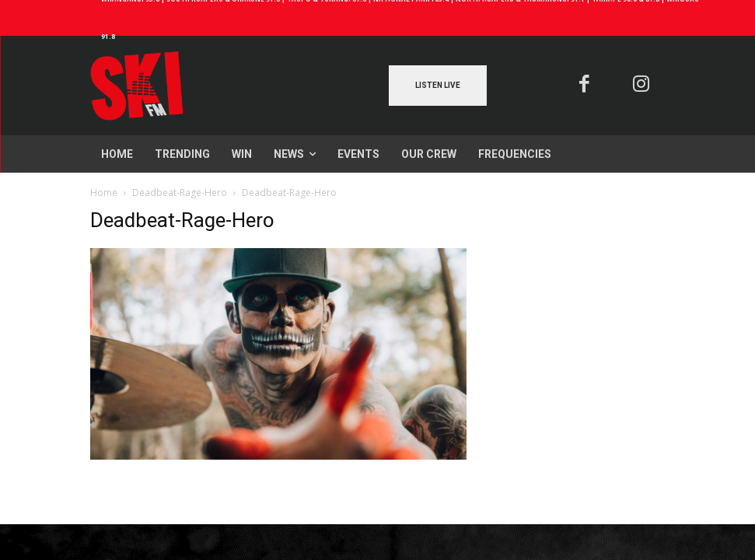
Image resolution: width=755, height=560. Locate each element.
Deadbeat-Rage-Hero (180, 192)
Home (104, 192)
